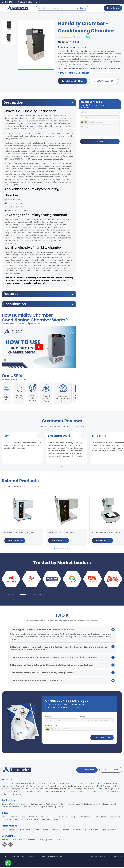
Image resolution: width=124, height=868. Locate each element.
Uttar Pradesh (32, 821)
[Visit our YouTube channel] (10, 846)
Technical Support (55, 858)
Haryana (19, 821)
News (42, 841)
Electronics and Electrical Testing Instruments (51, 790)
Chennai (45, 818)
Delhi (4, 818)
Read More (15, 542)
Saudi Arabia (78, 831)
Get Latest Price (87, 771)
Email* (83, 718)
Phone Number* (52, 727)
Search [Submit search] (81, 8)
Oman (55, 831)
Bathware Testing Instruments (15, 805)
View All (10, 596)
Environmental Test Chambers (98, 787)
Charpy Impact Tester (32, 793)
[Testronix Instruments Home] (18, 8)
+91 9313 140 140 (111, 771)
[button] (61, 468)
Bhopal (74, 818)
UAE (3, 831)
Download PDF (104, 81)
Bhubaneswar (86, 818)
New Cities (46, 821)
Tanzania (65, 831)
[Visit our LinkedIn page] (5, 846)
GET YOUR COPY (102, 739)
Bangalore (33, 818)
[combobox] (85, 122)
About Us (6, 841)
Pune (23, 818)
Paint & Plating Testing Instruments (54, 785)
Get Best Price (73, 81)
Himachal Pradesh (60, 818)
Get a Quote (112, 8)
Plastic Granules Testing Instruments (82, 805)
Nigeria (45, 831)
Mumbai (13, 818)
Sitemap (41, 858)
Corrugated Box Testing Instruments (38, 808)
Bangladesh (14, 831)
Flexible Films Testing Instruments (30, 787)
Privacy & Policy (18, 858)
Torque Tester (77, 793)
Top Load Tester (114, 793)
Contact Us (32, 841)
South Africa (93, 831)
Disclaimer (31, 858)
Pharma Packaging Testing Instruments (65, 787)
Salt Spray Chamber (12, 795)
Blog (50, 841)
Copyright (6, 858)
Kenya (36, 831)
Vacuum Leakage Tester (109, 790)
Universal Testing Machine (56, 793)
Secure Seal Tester (95, 793)
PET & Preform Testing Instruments (88, 785)
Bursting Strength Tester (84, 790)
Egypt (104, 831)
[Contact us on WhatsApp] (8, 863)
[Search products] (56, 8)
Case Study (18, 841)
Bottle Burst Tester (11, 793)
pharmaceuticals (30, 126)
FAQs (58, 841)
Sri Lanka (26, 831)
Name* (48, 718)
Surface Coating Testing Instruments (47, 805)
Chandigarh (101, 818)
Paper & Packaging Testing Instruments (19, 785)
